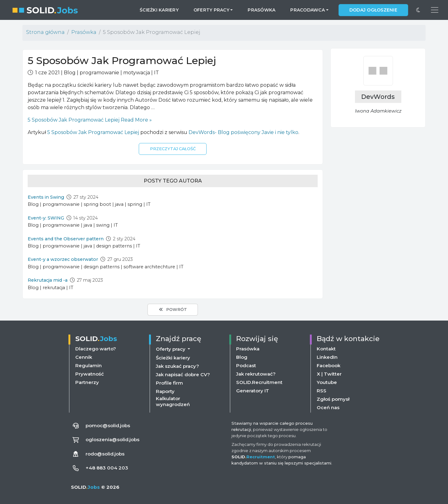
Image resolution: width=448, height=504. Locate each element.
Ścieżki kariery (159, 10)
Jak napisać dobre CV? (183, 375)
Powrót (173, 309)
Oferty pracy (171, 349)
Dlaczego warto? (96, 349)
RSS (322, 391)
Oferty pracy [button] (211, 10)
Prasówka (261, 10)
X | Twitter (329, 374)
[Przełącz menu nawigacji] (435, 10)
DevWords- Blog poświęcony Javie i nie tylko (243, 132)
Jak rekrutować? (256, 374)
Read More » (90, 120)
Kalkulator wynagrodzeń (173, 401)
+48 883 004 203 (107, 468)
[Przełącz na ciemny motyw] (418, 10)
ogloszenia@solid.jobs (112, 439)
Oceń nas (328, 407)
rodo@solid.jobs (105, 454)
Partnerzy (87, 382)
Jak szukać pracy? (177, 366)
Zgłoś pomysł (333, 399)
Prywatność (90, 374)
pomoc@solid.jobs (108, 425)
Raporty (165, 391)
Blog (242, 357)
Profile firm (169, 383)
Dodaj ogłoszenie (373, 10)
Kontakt (326, 349)
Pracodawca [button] (308, 10)
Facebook (329, 365)
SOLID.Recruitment (259, 382)
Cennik (84, 357)
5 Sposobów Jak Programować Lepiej (93, 132)
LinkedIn (327, 357)
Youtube (327, 382)
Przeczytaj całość (173, 149)
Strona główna (45, 32)
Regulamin (89, 365)
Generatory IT (253, 391)
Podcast (246, 365)
